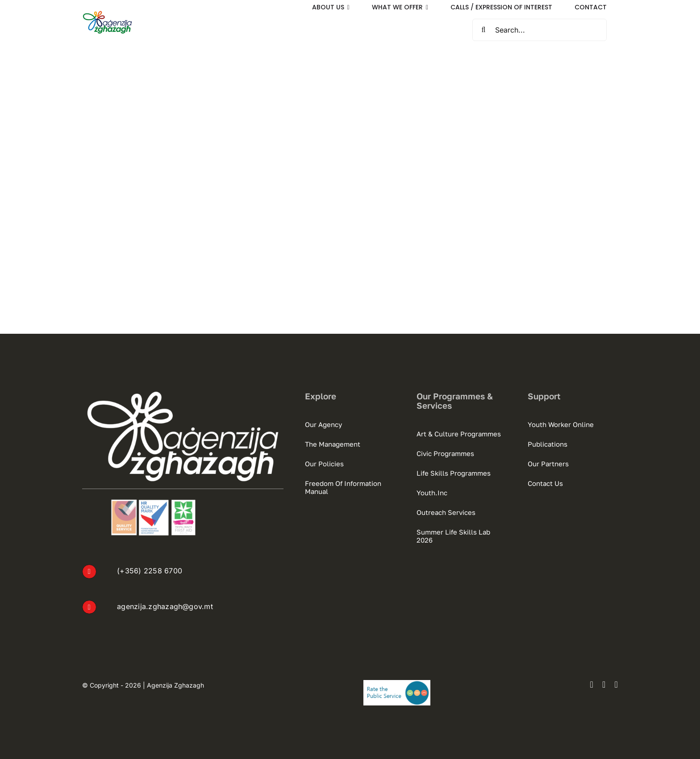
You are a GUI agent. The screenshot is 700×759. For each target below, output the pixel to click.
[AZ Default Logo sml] (107, 14)
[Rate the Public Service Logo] (397, 684)
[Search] (483, 30)
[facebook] (592, 684)
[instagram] (604, 684)
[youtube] (616, 684)
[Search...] (540, 30)
